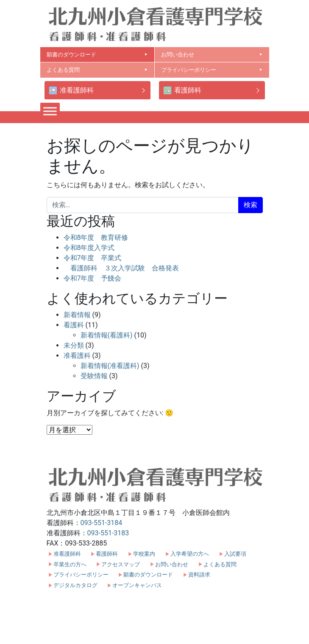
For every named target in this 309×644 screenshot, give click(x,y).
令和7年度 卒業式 (93, 258)
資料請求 (199, 575)
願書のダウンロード (97, 55)
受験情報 (94, 376)
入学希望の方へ (190, 554)
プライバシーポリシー (212, 70)
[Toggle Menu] (50, 111)
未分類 (74, 345)
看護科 (74, 325)
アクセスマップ (121, 564)
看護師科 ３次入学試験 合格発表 (121, 268)
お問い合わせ (212, 55)
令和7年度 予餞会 (93, 278)
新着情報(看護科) (107, 335)
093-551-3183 (108, 533)
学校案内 (144, 554)
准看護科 (77, 356)
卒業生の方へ (70, 564)
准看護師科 (71, 91)
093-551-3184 (102, 523)
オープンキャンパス (137, 585)
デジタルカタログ (75, 585)
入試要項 (235, 554)
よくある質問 (97, 70)
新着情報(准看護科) (110, 366)
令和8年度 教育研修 (96, 238)
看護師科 (182, 91)
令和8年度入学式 (89, 248)
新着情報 (77, 315)
